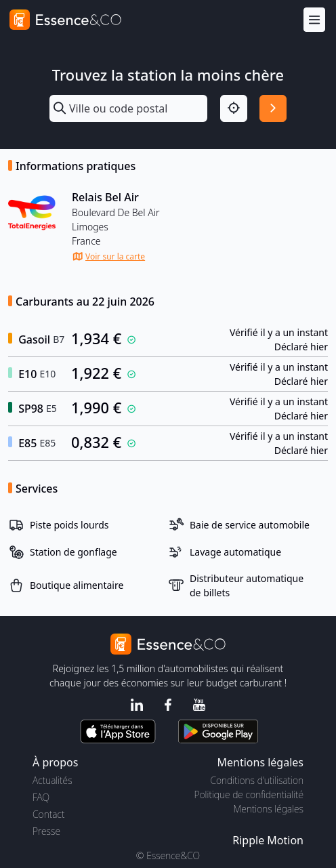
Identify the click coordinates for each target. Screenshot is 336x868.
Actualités (52, 780)
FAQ (41, 797)
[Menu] (314, 20)
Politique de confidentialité (249, 794)
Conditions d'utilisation (257, 780)
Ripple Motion (268, 840)
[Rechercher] (273, 108)
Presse (46, 831)
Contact (48, 814)
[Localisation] (234, 108)
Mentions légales (269, 809)
